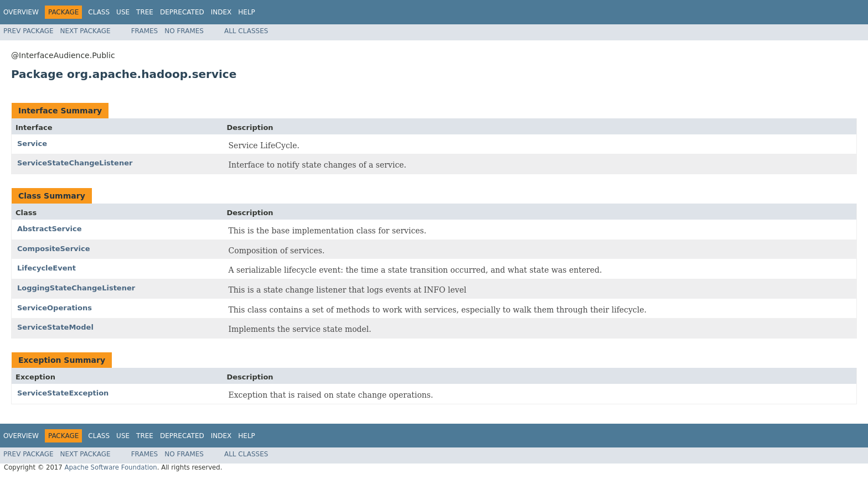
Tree (145, 12)
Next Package (86, 31)
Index (221, 12)
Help (247, 12)
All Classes (246, 31)
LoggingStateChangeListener (76, 288)
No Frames (184, 31)
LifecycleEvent (46, 268)
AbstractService (49, 229)
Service (32, 144)
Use (123, 12)
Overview (21, 12)
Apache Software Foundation (110, 467)
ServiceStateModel (55, 327)
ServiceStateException (63, 393)
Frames (145, 31)
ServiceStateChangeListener (75, 163)
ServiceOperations (55, 308)
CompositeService (54, 249)
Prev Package (29, 31)
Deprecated (182, 12)
